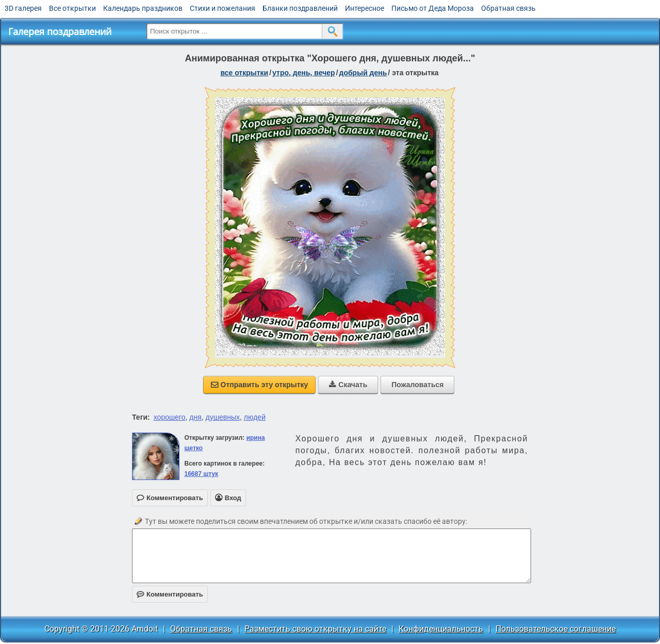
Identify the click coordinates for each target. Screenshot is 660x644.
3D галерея (23, 8)
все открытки (244, 73)
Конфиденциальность (441, 629)
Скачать (348, 385)
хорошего (170, 417)
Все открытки (72, 8)
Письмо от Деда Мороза (433, 8)
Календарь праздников (143, 8)
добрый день (363, 73)
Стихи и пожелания (222, 8)
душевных (223, 417)
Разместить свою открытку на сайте (315, 629)
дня (195, 417)
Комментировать (170, 594)
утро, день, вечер (304, 73)
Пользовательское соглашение (556, 629)
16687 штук (201, 474)
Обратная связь (508, 8)
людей (255, 417)
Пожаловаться (417, 385)
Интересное (365, 8)
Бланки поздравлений (300, 8)
